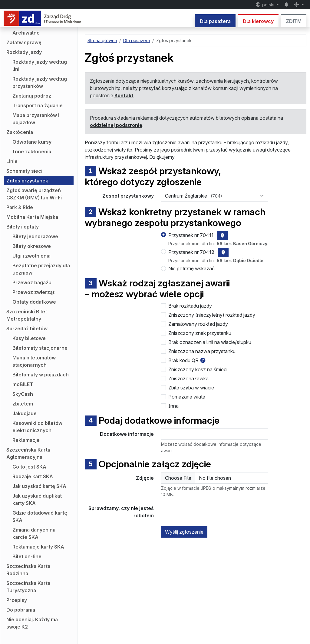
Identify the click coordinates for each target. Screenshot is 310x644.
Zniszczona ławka (188, 379)
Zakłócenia (20, 132)
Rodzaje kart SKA (33, 476)
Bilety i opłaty (23, 227)
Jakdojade (25, 413)
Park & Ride (20, 207)
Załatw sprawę (24, 42)
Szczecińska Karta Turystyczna (28, 587)
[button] (203, 360)
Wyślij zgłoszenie (184, 532)
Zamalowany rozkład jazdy (198, 324)
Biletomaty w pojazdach (41, 375)
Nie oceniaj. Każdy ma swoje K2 (32, 623)
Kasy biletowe (29, 338)
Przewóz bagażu (32, 282)
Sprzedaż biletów (27, 329)
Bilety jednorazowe (35, 236)
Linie (12, 161)
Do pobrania (21, 610)
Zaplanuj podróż (32, 96)
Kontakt (124, 95)
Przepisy (17, 600)
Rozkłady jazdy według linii (40, 65)
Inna (173, 406)
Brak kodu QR (183, 360)
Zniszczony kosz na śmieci (198, 369)
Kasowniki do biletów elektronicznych (37, 427)
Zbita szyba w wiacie (191, 388)
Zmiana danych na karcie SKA (34, 533)
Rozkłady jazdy (24, 52)
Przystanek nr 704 (191, 235)
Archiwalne (26, 33)
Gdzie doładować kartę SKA (40, 516)
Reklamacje (26, 440)
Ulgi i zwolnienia (31, 256)
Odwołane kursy (32, 142)
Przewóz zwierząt (33, 292)
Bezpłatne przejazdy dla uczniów (41, 269)
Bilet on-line (27, 556)
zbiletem (23, 404)
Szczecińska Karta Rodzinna (28, 570)
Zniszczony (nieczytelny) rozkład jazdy (212, 315)
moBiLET (23, 384)
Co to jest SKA (29, 467)
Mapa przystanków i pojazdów (36, 119)
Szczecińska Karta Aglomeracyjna (28, 453)
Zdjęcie (145, 478)
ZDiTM (294, 21)
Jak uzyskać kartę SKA (39, 486)
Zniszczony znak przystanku (200, 333)
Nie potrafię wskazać (191, 269)
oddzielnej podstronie (116, 125)
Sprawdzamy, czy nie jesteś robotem (121, 512)
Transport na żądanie (38, 105)
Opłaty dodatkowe (34, 302)
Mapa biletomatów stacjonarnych (34, 361)
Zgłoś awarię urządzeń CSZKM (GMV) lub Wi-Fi (34, 194)
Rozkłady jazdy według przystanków (40, 82)
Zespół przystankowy (128, 196)
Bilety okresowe (32, 246)
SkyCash (23, 394)
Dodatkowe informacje (127, 434)
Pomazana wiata (187, 397)
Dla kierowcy (258, 21)
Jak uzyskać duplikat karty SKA (37, 499)
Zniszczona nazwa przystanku (202, 351)
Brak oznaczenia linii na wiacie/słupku (210, 342)
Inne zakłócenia (32, 152)
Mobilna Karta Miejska (32, 217)
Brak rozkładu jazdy (190, 306)
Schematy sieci (24, 171)
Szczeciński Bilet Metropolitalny (27, 315)
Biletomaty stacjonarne (40, 348)
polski (265, 5)
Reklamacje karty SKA (38, 547)
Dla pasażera (215, 21)
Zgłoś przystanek (27, 181)
